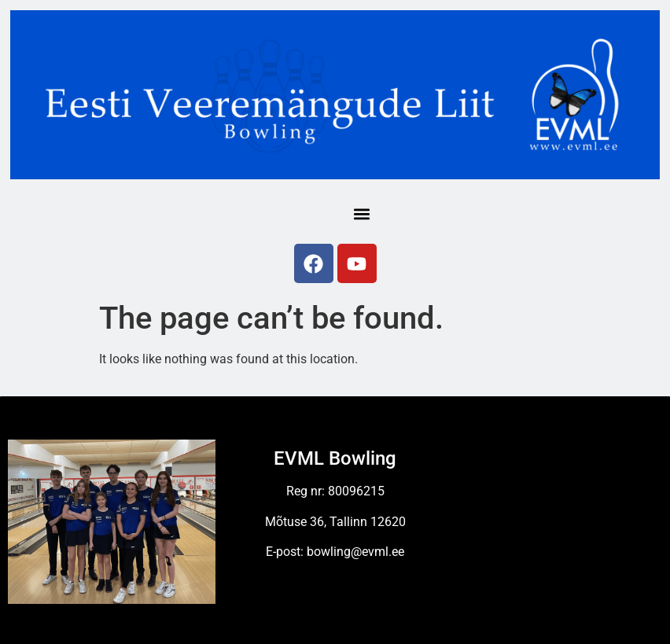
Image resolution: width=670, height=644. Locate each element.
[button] (361, 213)
